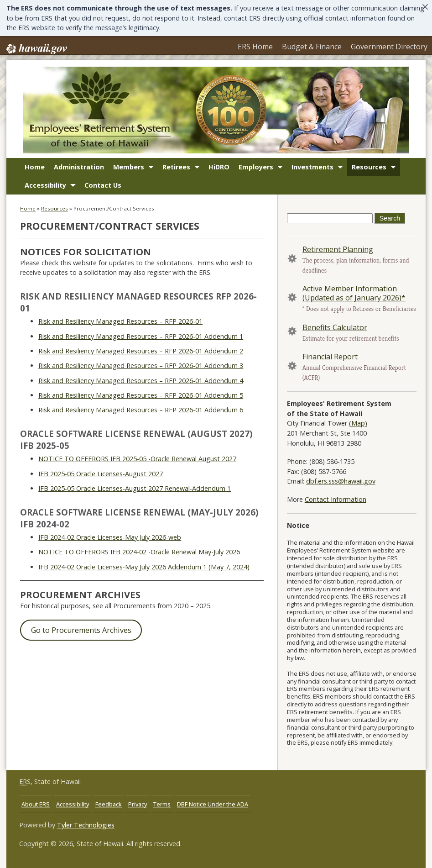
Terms (162, 809)
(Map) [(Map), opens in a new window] (358, 428)
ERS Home (220, 47)
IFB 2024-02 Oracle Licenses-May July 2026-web (110, 542)
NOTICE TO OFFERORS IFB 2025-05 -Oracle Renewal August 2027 (137, 463)
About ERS (36, 809)
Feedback (109, 809)
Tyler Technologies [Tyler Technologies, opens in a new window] (86, 830)
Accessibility (45, 190)
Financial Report (330, 361)
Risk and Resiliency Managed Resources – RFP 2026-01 (120, 326)
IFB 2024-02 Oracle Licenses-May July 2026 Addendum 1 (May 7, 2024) (144, 571)
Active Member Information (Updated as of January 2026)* (354, 298)
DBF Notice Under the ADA (213, 809)
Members (129, 172)
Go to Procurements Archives (81, 635)
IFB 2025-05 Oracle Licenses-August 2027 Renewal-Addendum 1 (135, 493)
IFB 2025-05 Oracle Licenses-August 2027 (101, 478)
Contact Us (103, 190)
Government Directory (381, 47)
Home (35, 172)
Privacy (138, 809)
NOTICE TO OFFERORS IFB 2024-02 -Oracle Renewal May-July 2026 (139, 556)
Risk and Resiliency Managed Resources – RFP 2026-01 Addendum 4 (141, 385)
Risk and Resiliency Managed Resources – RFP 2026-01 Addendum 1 (141, 341)
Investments (312, 172)
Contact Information (336, 504)
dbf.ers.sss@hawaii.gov (341, 486)
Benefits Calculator (335, 332)
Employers (256, 172)
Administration (79, 172)
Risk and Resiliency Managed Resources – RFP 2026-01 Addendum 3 (141, 371)
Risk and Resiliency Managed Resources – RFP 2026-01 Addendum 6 (141, 415)
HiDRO (219, 172)
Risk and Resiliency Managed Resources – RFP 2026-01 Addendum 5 (141, 400)
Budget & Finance (288, 47)
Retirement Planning (338, 254)
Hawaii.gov (36, 48)
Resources (369, 172)
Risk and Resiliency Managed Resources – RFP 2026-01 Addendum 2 (141, 355)
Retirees (176, 172)
